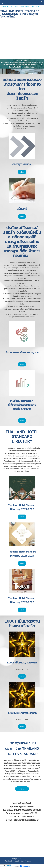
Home (3, 7)
